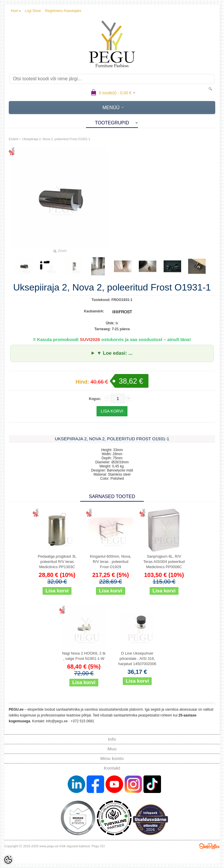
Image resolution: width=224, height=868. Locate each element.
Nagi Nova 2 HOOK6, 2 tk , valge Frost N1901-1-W (84, 656)
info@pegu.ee (57, 721)
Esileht (14, 139)
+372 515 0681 (82, 721)
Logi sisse (33, 11)
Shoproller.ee (209, 846)
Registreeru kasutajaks (63, 11)
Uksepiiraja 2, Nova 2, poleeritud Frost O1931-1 (56, 139)
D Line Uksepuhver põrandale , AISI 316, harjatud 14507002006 (137, 659)
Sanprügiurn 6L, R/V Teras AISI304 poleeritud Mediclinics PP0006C (164, 562)
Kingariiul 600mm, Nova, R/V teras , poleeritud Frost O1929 (111, 562)
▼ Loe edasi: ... (115, 353)
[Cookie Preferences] (8, 860)
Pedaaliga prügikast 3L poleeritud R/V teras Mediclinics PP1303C (57, 562)
